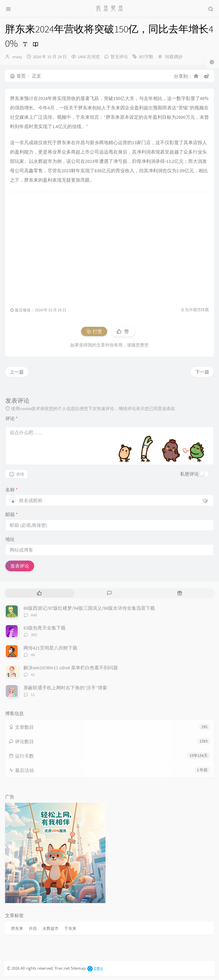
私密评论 (190, 474)
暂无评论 (119, 57)
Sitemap (78, 968)
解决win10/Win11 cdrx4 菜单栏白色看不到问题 (71, 668)
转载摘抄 (174, 57)
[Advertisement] (109, 246)
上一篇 (17, 372)
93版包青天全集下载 (45, 628)
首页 (18, 76)
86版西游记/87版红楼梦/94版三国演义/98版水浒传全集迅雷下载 (89, 608)
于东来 (70, 928)
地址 (10, 539)
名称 (12, 490)
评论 (12, 418)
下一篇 (202, 372)
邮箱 (12, 514)
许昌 (33, 928)
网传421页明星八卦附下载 (50, 648)
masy (17, 57)
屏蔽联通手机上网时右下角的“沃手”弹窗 (65, 688)
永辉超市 (51, 928)
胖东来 (17, 928)
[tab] (39, 593)
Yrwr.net (62, 968)
